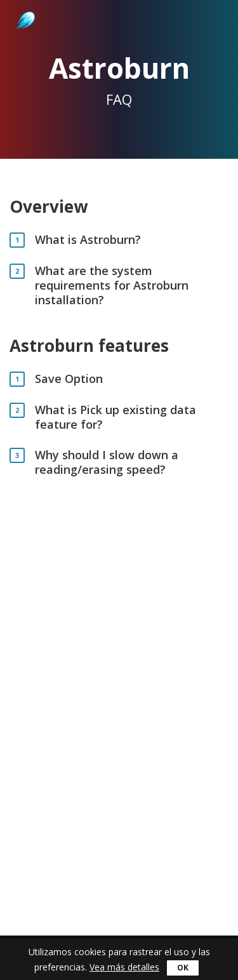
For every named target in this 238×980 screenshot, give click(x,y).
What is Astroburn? (88, 240)
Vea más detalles (124, 967)
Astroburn (24, 6)
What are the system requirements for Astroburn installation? (112, 285)
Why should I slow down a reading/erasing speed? (107, 462)
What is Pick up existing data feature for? (116, 417)
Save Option (69, 379)
